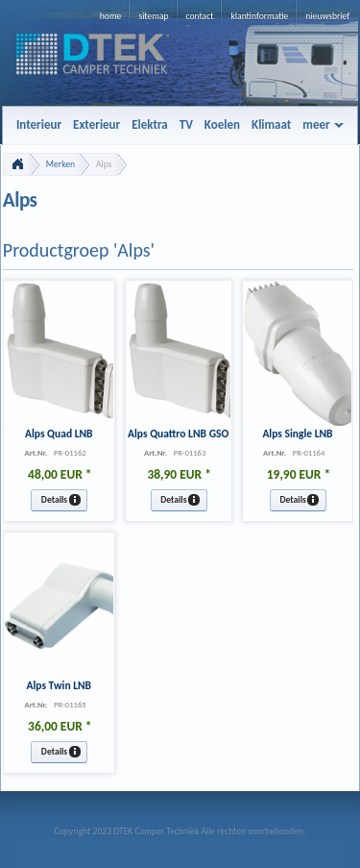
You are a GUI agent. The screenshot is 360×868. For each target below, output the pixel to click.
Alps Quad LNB (59, 434)
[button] (59, 500)
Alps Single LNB (297, 434)
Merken (60, 164)
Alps (104, 164)
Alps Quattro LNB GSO (178, 434)
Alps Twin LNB (59, 685)
